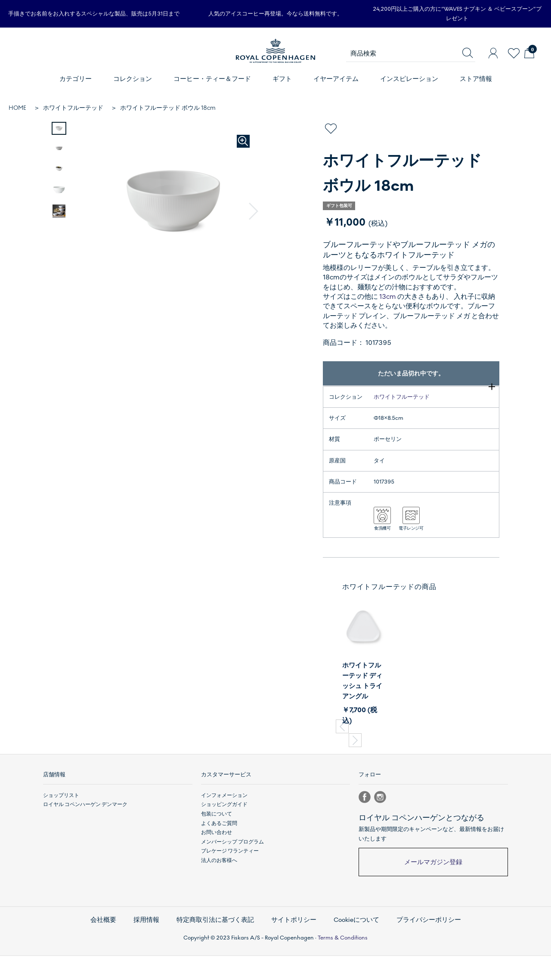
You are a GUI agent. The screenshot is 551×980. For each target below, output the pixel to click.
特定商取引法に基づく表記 (218, 946)
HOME (17, 108)
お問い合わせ (217, 861)
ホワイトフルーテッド (73, 108)
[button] (254, 211)
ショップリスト (61, 824)
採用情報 (153, 946)
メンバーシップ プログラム (232, 870)
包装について (217, 842)
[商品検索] (411, 53)
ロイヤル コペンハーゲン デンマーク (85, 833)
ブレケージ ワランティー (230, 879)
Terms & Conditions (343, 962)
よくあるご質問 (219, 851)
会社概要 (111, 946)
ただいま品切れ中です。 (411, 374)
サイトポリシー (293, 946)
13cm (388, 296)
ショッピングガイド (224, 833)
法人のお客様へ (219, 889)
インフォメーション (224, 824)
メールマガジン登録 (433, 890)
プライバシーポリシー (422, 946)
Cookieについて (353, 946)
